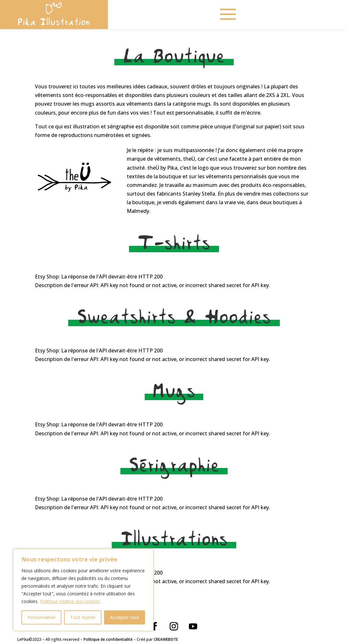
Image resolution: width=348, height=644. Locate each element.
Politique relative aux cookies (70, 601)
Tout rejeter (83, 617)
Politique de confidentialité (108, 639)
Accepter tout (125, 617)
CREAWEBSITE (166, 639)
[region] (83, 590)
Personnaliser (42, 617)
